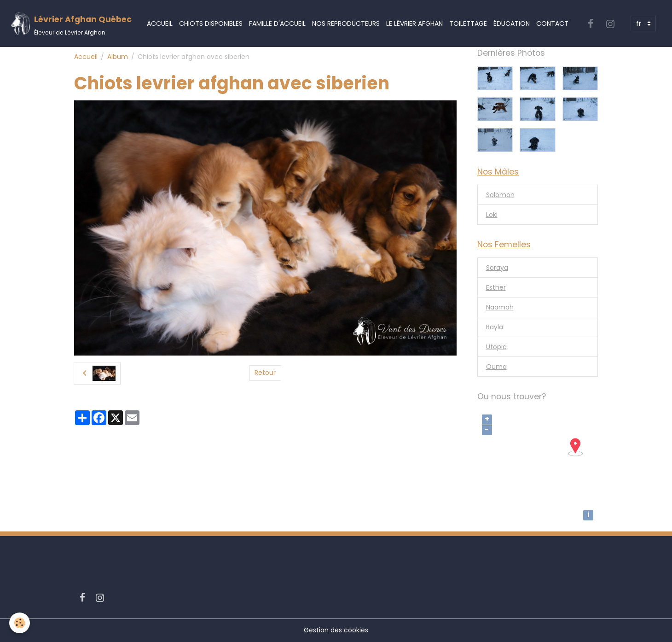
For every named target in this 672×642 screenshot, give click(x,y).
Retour (265, 373)
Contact (552, 23)
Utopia (496, 347)
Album (118, 57)
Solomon (500, 195)
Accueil (160, 23)
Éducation (512, 23)
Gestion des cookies (336, 630)
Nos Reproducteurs (346, 23)
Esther (496, 287)
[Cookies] (20, 623)
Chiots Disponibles (211, 23)
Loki (492, 215)
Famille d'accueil (277, 23)
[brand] (71, 24)
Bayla (495, 327)
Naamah (500, 307)
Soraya (497, 268)
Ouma (496, 367)
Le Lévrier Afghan (414, 23)
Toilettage (468, 23)
